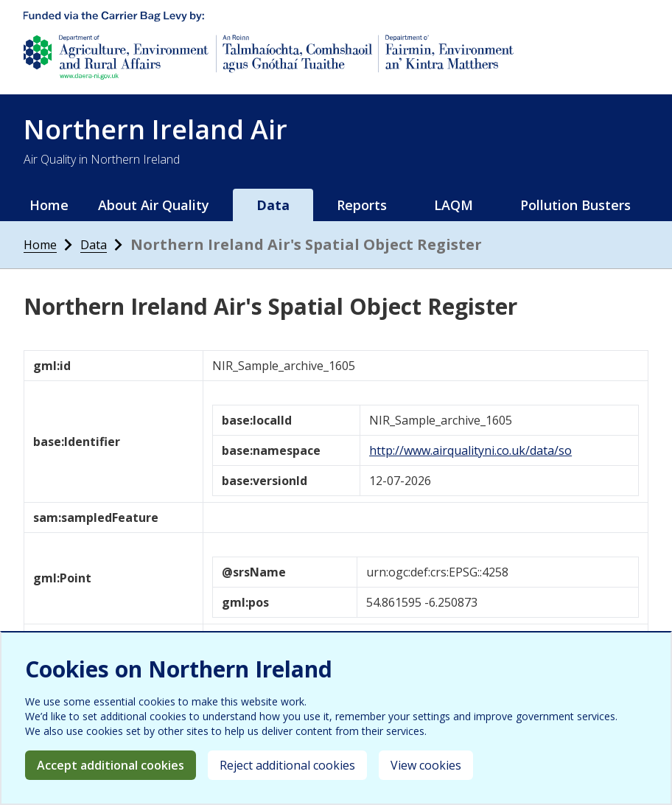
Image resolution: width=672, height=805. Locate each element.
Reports (362, 205)
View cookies (426, 765)
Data (273, 205)
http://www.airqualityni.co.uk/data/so (470, 450)
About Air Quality (154, 205)
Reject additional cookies (287, 765)
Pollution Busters (575, 205)
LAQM (454, 205)
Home (49, 205)
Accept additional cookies (111, 765)
